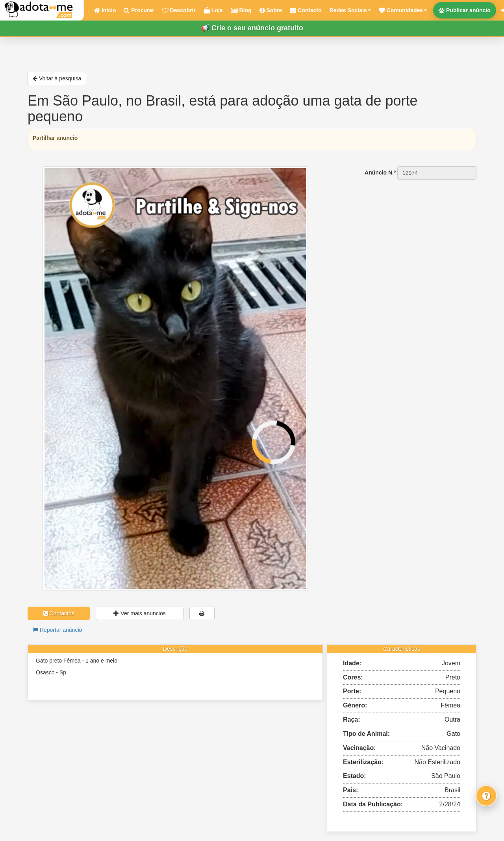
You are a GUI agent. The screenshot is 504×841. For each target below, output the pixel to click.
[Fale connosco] (486, 796)
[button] (403, 10)
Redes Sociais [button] (350, 10)
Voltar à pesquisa (57, 78)
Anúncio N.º (380, 173)
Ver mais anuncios (139, 613)
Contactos (59, 613)
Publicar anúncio (465, 10)
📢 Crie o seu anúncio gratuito (252, 28)
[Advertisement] (406, 229)
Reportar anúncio (57, 630)
